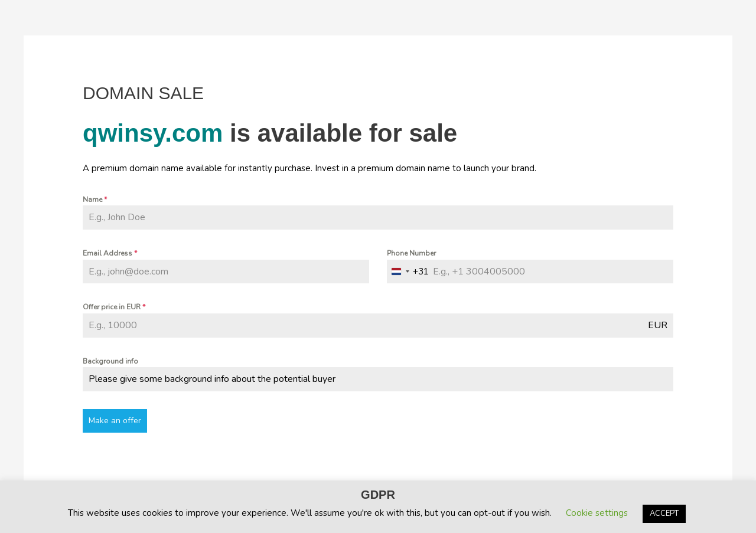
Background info (110, 361)
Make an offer (115, 421)
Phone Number (411, 253)
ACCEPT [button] (664, 514)
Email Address (110, 253)
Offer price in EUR (114, 307)
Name (95, 200)
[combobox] (408, 272)
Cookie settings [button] (597, 513)
